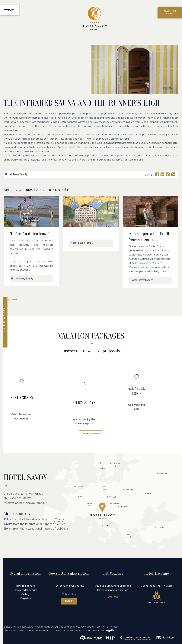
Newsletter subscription (69, 573)
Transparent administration (77, 631)
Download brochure (25, 590)
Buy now (113, 597)
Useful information (25, 573)
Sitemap (57, 631)
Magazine (25, 599)
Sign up (69, 601)
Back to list (10, 300)
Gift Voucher (113, 573)
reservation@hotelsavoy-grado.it (25, 503)
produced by (103, 631)
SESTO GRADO (22, 398)
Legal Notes (11, 631)
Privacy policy (26, 631)
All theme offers (91, 434)
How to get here (25, 586)
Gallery (25, 594)
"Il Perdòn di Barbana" (29, 234)
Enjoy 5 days (84, 403)
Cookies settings (43, 631)
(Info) (74, 594)
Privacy (71, 594)
